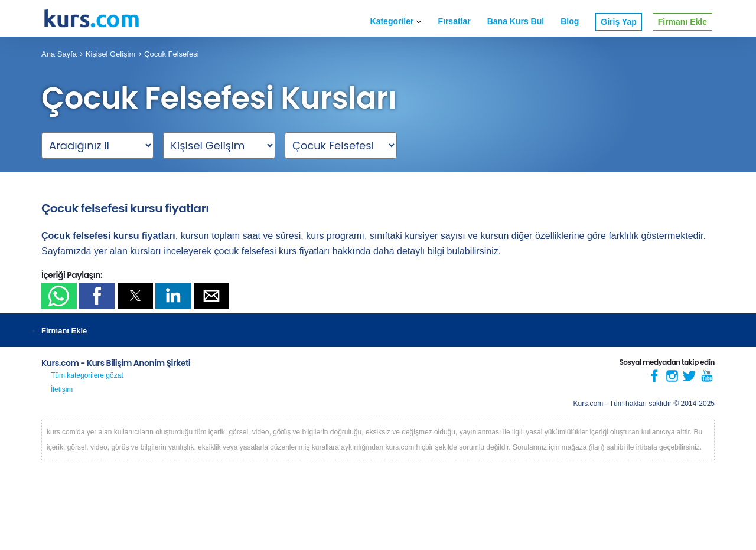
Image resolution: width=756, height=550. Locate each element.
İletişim (62, 389)
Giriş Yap (618, 22)
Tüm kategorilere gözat (87, 375)
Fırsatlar (454, 21)
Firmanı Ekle (682, 22)
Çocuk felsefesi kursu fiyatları (125, 208)
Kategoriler (396, 21)
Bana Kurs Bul (516, 21)
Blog (570, 21)
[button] (59, 296)
